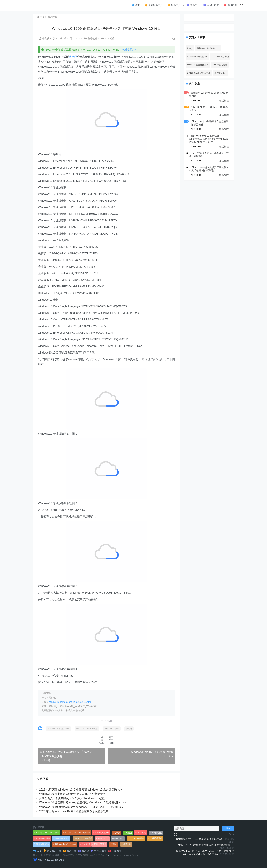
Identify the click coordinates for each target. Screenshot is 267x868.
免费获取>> (129, 50)
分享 (101, 740)
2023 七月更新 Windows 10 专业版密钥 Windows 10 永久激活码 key (81, 790)
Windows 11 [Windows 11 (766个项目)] (103, 839)
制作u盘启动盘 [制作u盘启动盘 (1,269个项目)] (42, 844)
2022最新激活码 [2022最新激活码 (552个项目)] (102, 833)
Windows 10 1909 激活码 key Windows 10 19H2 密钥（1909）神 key (81, 807)
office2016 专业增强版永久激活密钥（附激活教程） (205, 845)
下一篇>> (167, 756)
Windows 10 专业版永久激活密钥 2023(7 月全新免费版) (73, 794)
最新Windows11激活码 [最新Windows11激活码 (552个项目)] (65, 844)
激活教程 (53, 17)
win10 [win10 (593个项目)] (118, 833)
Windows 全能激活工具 (197, 65)
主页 (41, 17)
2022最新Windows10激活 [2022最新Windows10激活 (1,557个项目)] (47, 833)
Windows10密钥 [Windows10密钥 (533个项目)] (43, 838)
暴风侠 (45, 38)
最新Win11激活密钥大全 (207, 48)
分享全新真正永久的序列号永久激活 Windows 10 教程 (72, 798)
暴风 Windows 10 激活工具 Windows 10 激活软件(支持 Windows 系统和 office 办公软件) (208, 139)
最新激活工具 (154, 5)
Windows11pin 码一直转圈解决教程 (151, 752)
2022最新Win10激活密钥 (197, 73)
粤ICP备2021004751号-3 (51, 860)
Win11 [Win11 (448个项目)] (129, 833)
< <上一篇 (45, 760)
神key (189, 48)
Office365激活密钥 (219, 57)
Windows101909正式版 (87, 729)
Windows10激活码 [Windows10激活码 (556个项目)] (84, 838)
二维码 (110, 740)
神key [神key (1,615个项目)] (115, 844)
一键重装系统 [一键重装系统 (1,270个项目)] (156, 838)
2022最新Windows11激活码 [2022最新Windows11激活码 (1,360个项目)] (78, 833)
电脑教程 (230, 5)
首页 (136, 5)
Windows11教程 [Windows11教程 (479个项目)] (137, 838)
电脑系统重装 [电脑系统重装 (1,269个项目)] (100, 844)
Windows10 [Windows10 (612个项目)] (157, 833)
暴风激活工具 (219, 73)
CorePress (106, 855)
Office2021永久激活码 (196, 57)
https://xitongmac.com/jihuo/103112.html (70, 702)
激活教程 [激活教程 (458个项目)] (86, 844)
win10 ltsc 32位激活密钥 (59, 729)
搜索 (228, 828)
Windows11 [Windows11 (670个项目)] (119, 839)
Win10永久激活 (219, 65)
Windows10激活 (112, 729)
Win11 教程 (211, 5)
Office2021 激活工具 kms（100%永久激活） (200, 839)
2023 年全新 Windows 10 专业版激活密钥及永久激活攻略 (74, 811)
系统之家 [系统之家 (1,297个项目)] (127, 844)
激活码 (192, 5)
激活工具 (174, 5)
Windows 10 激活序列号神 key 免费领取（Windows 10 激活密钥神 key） (83, 803)
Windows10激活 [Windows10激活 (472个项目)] (62, 838)
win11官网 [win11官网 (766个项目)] (141, 833)
